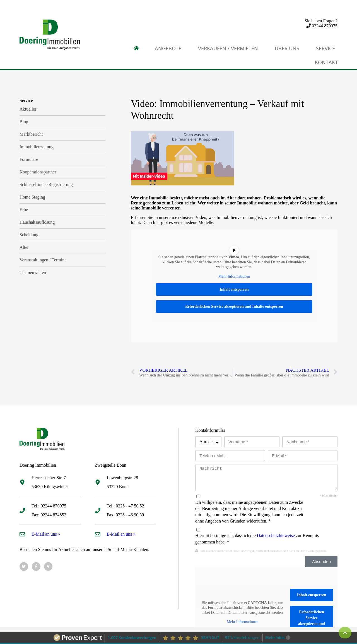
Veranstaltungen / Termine (43, 260)
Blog (24, 122)
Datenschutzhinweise (276, 536)
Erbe (24, 210)
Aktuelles (28, 109)
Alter (24, 247)
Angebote (168, 48)
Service (325, 48)
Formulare (29, 159)
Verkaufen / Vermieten (228, 48)
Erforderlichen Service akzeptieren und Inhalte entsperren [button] (234, 307)
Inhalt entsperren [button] (234, 289)
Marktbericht (31, 134)
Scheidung (29, 235)
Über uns (287, 48)
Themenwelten (33, 272)
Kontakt (326, 62)
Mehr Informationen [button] (234, 276)
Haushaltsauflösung (37, 222)
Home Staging (32, 197)
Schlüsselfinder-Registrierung (46, 184)
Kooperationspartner (38, 172)
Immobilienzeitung (37, 147)
